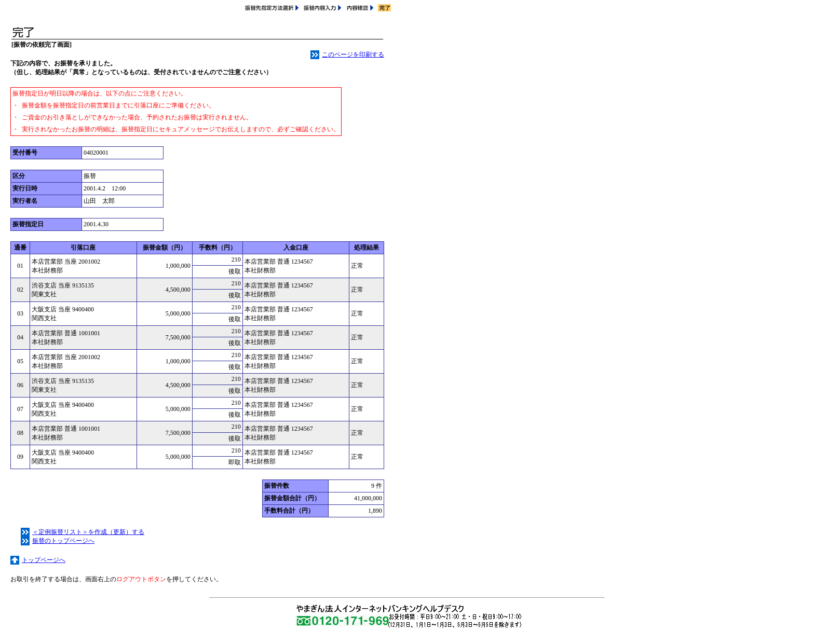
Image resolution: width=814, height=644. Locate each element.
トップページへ (38, 560)
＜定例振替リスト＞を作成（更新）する (83, 532)
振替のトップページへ (58, 541)
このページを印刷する (347, 54)
